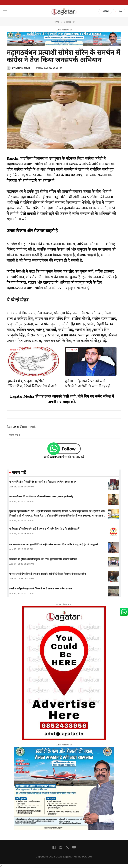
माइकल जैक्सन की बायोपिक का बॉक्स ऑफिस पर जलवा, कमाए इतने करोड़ (41, 496)
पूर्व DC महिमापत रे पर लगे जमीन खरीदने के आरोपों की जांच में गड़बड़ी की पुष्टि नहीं (90, 386)
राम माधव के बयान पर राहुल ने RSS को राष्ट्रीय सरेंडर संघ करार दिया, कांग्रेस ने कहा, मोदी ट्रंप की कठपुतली (54, 544)
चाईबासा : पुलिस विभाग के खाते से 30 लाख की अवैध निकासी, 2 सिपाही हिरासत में (44, 529)
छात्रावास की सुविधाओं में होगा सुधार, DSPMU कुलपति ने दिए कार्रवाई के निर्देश (43, 559)
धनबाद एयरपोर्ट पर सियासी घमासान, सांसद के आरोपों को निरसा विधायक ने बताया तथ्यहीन (48, 574)
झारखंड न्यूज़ (15, 350)
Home (56, 22)
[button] (5, 11)
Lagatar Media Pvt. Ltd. (78, 857)
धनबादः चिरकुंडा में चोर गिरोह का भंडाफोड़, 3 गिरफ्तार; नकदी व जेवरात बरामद (43, 482)
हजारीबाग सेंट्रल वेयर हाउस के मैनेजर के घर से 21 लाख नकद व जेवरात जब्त (41, 589)
